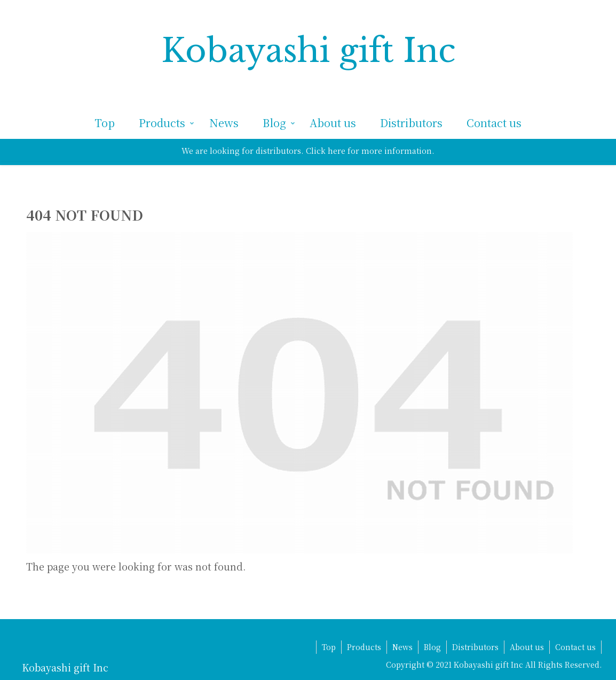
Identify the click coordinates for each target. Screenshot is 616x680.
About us (527, 647)
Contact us (575, 647)
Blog (432, 647)
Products (364, 647)
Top (329, 647)
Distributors (475, 647)
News (402, 647)
